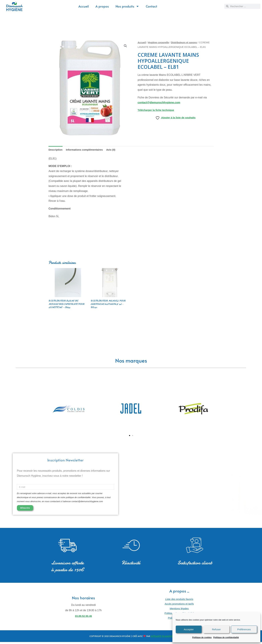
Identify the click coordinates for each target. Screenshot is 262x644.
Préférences (244, 629)
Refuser (216, 629)
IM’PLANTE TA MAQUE (162, 638)
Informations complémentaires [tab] (86, 150)
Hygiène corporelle (160, 42)
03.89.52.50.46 (84, 618)
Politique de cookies (202, 637)
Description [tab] (56, 150)
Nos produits (127, 6)
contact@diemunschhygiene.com (159, 102)
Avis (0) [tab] (114, 150)
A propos (102, 6)
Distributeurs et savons (186, 42)
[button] (125, 46)
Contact (151, 6)
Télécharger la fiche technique (157, 110)
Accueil (84, 6)
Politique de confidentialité (226, 637)
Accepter (189, 629)
